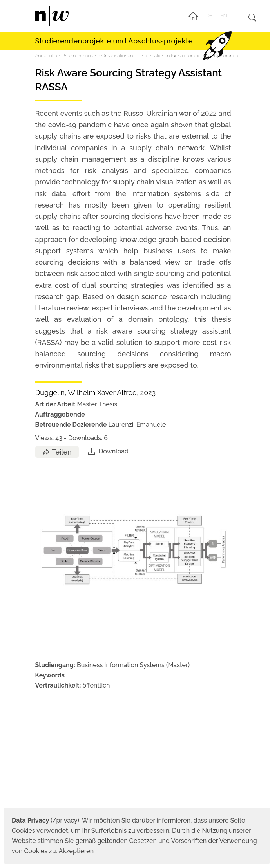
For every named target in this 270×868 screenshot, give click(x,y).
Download (108, 451)
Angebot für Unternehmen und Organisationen (84, 56)
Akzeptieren (76, 851)
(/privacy (44, 820)
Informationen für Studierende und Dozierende (189, 56)
